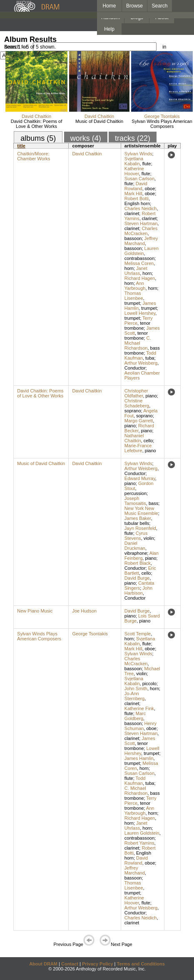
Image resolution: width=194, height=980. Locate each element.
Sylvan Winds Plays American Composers (162, 124)
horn (129, 268)
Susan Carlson (139, 179)
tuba (150, 358)
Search (160, 6)
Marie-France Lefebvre (138, 448)
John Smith (136, 688)
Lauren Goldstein (142, 251)
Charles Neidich (141, 208)
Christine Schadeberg (137, 403)
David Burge (137, 578)
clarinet (132, 213)
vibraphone (136, 553)
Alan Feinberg (142, 556)
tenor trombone (137, 326)
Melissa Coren (139, 263)
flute (147, 164)
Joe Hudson (84, 611)
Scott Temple (138, 634)
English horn (137, 203)
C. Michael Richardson (138, 343)
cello (148, 441)
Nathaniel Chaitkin (134, 438)
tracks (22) (133, 138)
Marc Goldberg (135, 716)
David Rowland (136, 186)
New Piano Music (35, 611)
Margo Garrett (139, 421)
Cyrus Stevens (136, 536)
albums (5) (38, 138)
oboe (150, 189)
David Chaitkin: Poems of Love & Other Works (37, 124)
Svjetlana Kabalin (134, 161)
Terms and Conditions (141, 964)
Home (109, 6)
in (164, 47)
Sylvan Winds (138, 154)
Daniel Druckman (135, 546)
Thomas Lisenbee (134, 296)
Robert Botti (137, 198)
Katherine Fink (139, 708)
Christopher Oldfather (136, 393)
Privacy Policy (98, 964)
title (21, 146)
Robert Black (138, 563)
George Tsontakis (162, 116)
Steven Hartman (141, 223)
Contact (70, 964)
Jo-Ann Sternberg (134, 696)
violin (149, 538)
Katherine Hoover (134, 171)
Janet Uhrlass (136, 271)
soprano (133, 411)
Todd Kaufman (140, 355)
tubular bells (137, 523)
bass (153, 503)
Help (109, 29)
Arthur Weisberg (141, 363)
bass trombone (142, 350)
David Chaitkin (36, 116)
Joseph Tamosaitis (135, 501)
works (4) (86, 138)
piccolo (149, 684)
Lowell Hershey (140, 313)
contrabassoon (139, 258)
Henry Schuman (141, 726)
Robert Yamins (139, 843)
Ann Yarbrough (135, 286)
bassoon (133, 238)
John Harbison (138, 590)
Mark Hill (133, 194)
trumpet (132, 303)
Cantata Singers (139, 586)
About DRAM (43, 964)
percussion (136, 493)
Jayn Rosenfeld (140, 528)
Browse (134, 6)
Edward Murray (140, 478)
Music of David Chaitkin (99, 121)
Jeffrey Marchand (141, 241)
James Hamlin (139, 758)
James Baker (138, 518)
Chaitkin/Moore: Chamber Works (34, 156)
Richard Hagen (140, 278)
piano (151, 396)
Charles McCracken (141, 231)
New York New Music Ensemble (141, 511)
